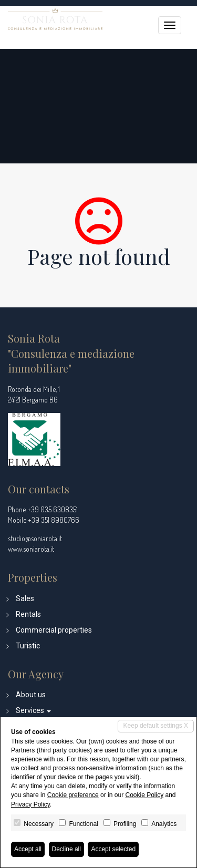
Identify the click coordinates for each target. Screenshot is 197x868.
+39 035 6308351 (53, 509)
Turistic (28, 646)
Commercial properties (54, 630)
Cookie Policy (144, 795)
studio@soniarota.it (35, 538)
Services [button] (33, 710)
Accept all (28, 849)
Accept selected (113, 849)
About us (31, 695)
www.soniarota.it (31, 549)
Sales (25, 598)
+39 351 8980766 (54, 520)
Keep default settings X (156, 726)
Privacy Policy (30, 804)
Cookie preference (73, 795)
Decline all (66, 849)
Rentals (28, 614)
